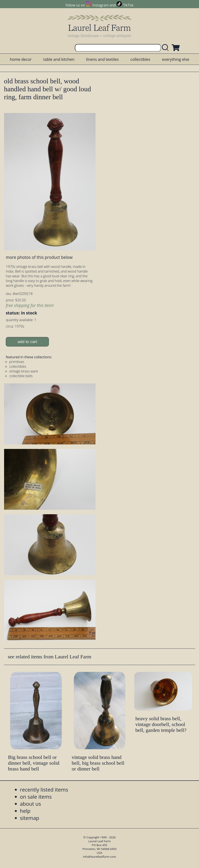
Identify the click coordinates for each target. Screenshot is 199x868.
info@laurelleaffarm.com (100, 857)
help (25, 811)
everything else (176, 59)
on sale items (36, 797)
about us (31, 804)
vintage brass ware (24, 371)
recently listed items (44, 789)
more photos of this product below (39, 257)
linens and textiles (102, 59)
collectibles (140, 59)
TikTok (128, 5)
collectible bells (21, 376)
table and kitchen (59, 59)
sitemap (30, 818)
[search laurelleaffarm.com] (166, 48)
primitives (17, 362)
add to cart (27, 342)
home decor (21, 59)
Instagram (101, 5)
